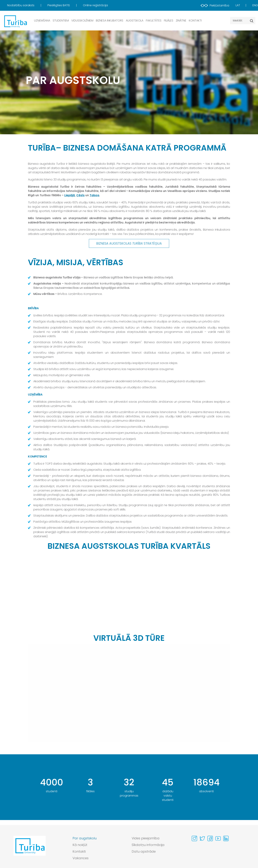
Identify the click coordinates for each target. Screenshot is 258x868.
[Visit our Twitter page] (202, 838)
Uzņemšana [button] (42, 21)
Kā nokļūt (80, 845)
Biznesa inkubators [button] (110, 21)
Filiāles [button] (169, 21)
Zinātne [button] (181, 21)
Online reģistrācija (95, 5)
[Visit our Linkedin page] (226, 838)
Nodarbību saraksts (21, 5)
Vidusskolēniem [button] (82, 21)
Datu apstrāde (144, 851)
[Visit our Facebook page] (210, 838)
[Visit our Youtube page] (218, 838)
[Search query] (243, 21)
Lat (238, 5)
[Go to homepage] (30, 849)
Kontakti (195, 21)
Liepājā (70, 195)
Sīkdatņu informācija (148, 845)
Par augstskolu (85, 838)
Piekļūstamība (215, 5)
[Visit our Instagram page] (194, 838)
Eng (255, 5)
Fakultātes (154, 21)
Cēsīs (80, 195)
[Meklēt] (252, 21)
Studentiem (61, 21)
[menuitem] (27, 5)
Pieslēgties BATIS (59, 5)
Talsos (94, 195)
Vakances (81, 858)
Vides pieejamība (146, 838)
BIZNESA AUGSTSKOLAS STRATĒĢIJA (129, 243)
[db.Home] (15, 21)
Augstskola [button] (135, 21)
